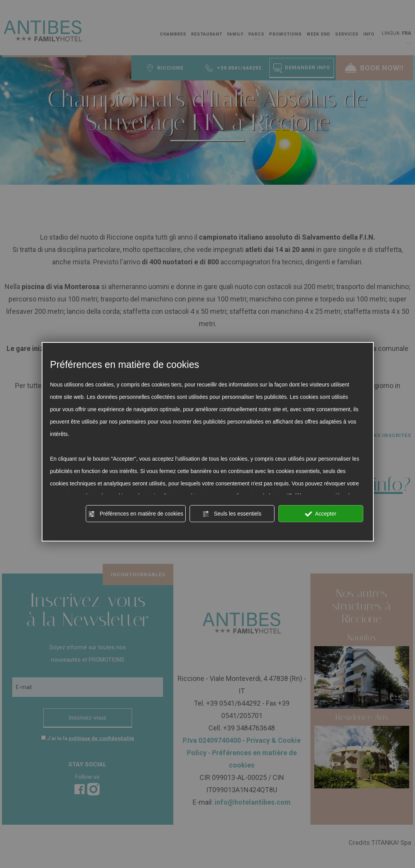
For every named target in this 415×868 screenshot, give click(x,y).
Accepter (321, 514)
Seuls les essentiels (232, 514)
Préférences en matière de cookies (136, 514)
